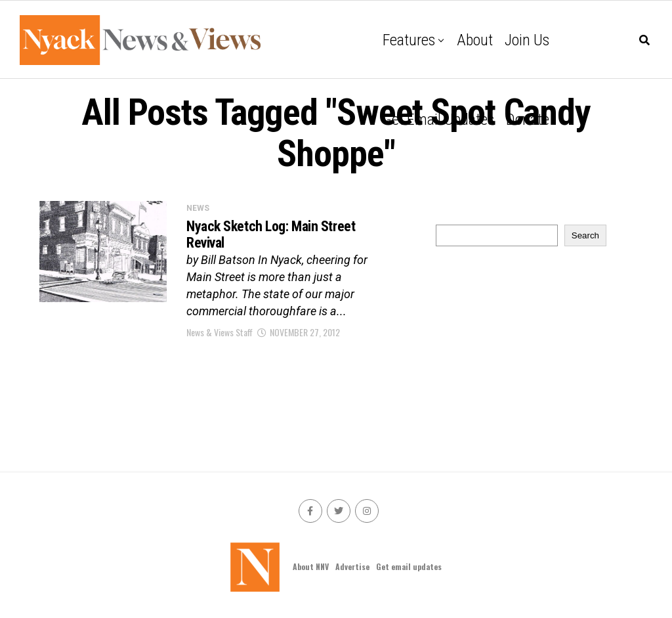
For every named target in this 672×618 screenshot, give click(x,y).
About (475, 40)
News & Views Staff (220, 332)
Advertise (352, 566)
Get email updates (438, 120)
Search (585, 235)
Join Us (527, 40)
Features (409, 40)
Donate (528, 120)
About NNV (311, 566)
